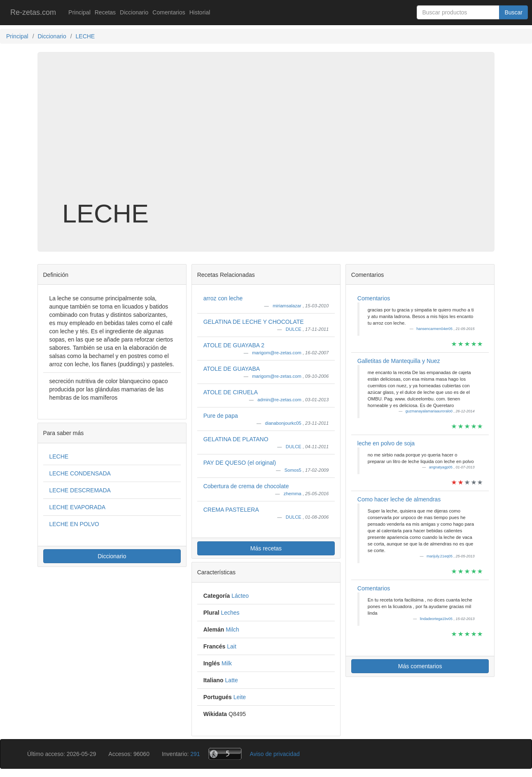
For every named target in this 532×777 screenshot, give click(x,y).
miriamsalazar (288, 306)
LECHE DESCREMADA (80, 490)
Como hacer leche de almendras (399, 499)
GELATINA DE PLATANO (236, 439)
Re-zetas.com (33, 12)
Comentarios (169, 12)
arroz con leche (223, 298)
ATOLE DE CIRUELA (231, 392)
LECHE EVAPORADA (78, 507)
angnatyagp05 (441, 467)
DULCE (294, 329)
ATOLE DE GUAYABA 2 (234, 345)
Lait (232, 646)
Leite (240, 697)
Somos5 (294, 470)
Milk (227, 663)
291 (195, 754)
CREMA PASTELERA (231, 510)
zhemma (293, 494)
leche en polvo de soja (386, 443)
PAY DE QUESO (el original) (240, 463)
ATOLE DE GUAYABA (232, 369)
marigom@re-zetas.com (277, 353)
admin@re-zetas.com (280, 400)
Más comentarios (420, 666)
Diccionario (134, 12)
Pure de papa (221, 416)
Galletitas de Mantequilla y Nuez (399, 361)
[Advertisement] (266, 133)
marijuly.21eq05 (440, 556)
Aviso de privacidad (275, 754)
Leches (230, 613)
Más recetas (266, 548)
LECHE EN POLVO (74, 524)
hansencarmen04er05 (435, 329)
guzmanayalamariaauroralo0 (430, 411)
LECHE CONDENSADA (80, 473)
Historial (200, 12)
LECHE (59, 456)
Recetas (105, 12)
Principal (79, 12)
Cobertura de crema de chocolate (246, 486)
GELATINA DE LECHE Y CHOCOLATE (254, 322)
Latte (232, 680)
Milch (232, 630)
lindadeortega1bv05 (437, 619)
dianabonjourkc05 (283, 423)
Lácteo (240, 596)
